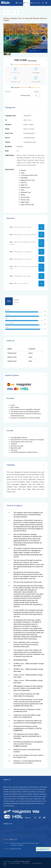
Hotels (19, 3)
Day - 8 (27, 284)
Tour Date (8, 92)
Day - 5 (27, 259)
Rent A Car (35, 3)
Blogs (5, 863)
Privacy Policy (26, 863)
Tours (27, 3)
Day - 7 (27, 276)
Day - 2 (27, 235)
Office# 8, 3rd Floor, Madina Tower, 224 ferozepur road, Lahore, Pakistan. (25, 844)
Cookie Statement (37, 863)
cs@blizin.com (13, 839)
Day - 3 (27, 243)
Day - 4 (27, 252)
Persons (37, 92)
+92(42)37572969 (15, 849)
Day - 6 (27, 268)
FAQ (5, 865)
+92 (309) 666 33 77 (43, 850)
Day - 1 (27, 227)
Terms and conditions (15, 863)
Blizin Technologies (9, 862)
